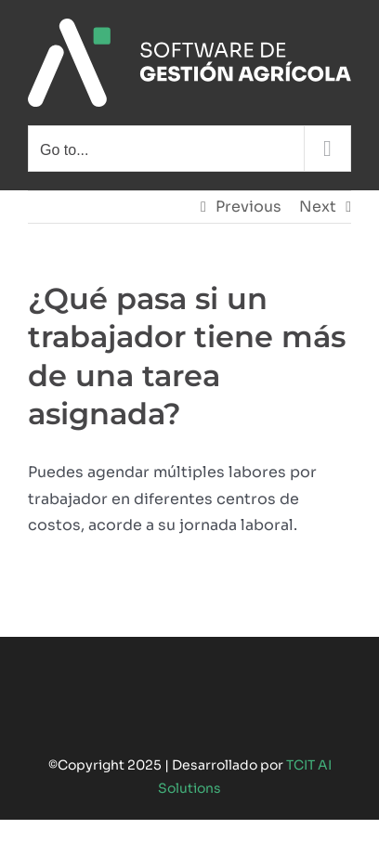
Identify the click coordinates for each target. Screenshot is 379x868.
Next (318, 207)
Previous (248, 207)
